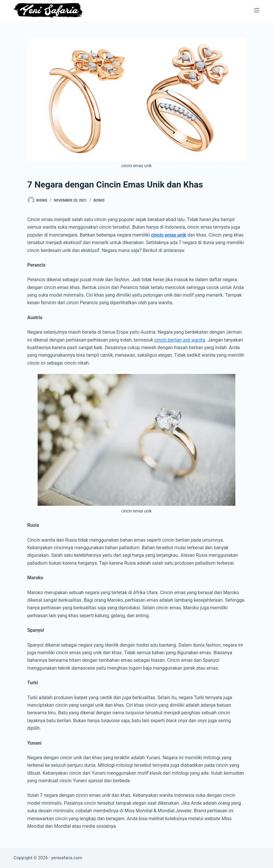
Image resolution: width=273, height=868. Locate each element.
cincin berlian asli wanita (180, 340)
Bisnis (99, 200)
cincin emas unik (169, 235)
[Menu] (257, 10)
